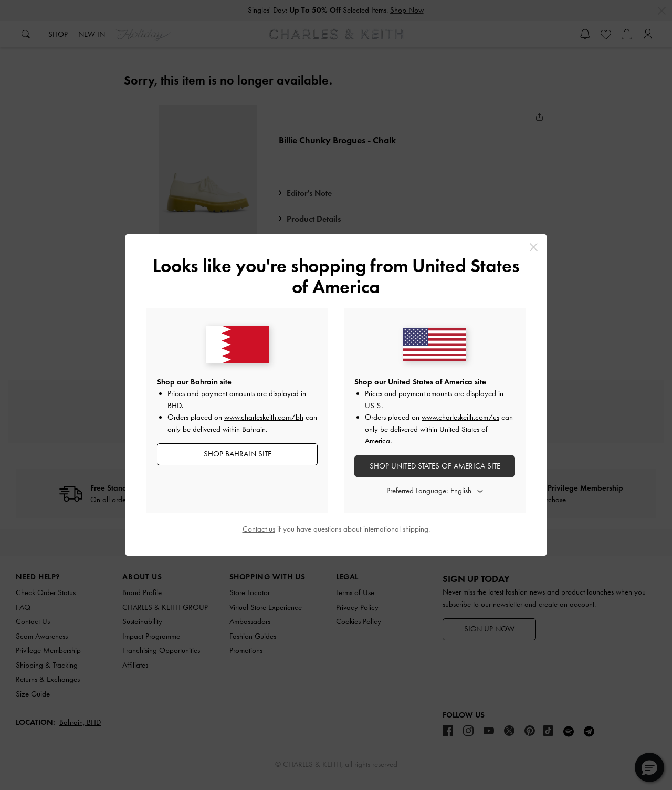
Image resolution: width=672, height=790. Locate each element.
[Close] (534, 247)
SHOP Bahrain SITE (238, 454)
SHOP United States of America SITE (435, 466)
